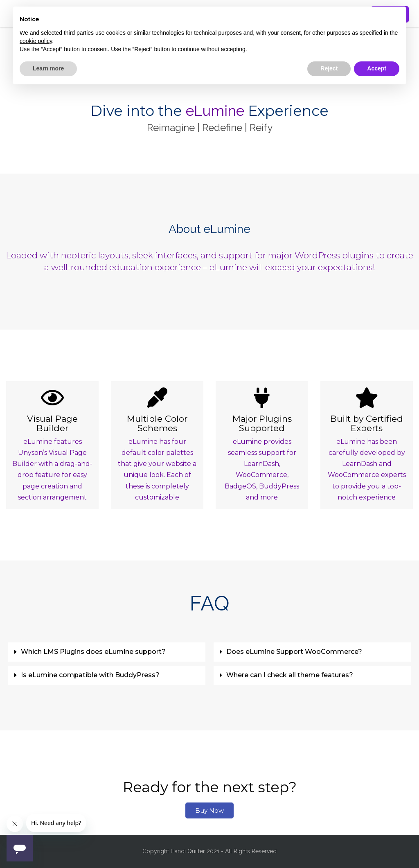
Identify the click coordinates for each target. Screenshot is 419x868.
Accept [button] (377, 68)
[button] (107, 652)
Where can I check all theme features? (290, 675)
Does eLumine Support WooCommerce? (294, 652)
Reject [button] (329, 68)
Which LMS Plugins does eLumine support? (93, 652)
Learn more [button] (48, 68)
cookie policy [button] (36, 41)
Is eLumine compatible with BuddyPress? (90, 675)
